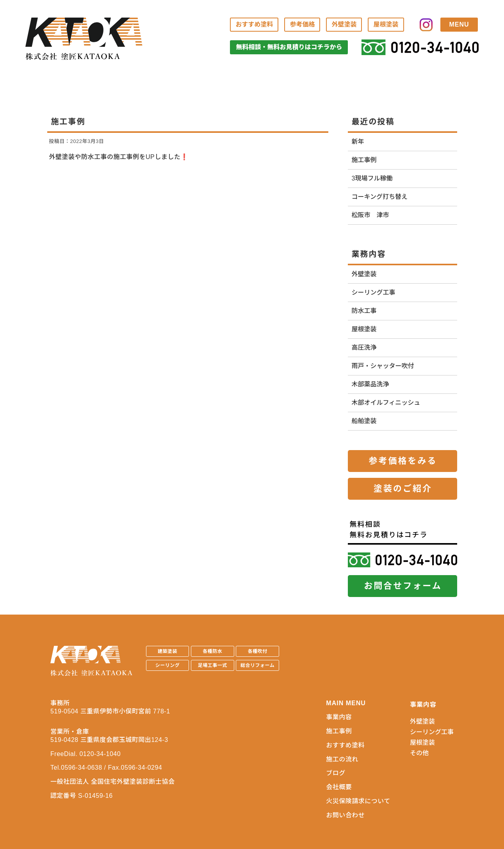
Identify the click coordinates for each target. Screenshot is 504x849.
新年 (358, 142)
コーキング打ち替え (380, 197)
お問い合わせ (345, 815)
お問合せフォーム (403, 586)
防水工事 (364, 311)
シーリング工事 (374, 292)
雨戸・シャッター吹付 (383, 366)
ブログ (336, 773)
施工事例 (364, 160)
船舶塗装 (364, 421)
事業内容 (339, 717)
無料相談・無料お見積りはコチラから (289, 47)
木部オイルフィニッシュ (386, 403)
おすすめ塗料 (254, 24)
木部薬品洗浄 (370, 384)
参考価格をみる (403, 461)
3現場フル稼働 (372, 178)
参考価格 (302, 24)
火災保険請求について (358, 801)
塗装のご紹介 (403, 489)
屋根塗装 (386, 24)
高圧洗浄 (364, 348)
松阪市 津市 (370, 215)
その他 (419, 753)
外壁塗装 (344, 24)
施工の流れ (342, 759)
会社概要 (339, 787)
